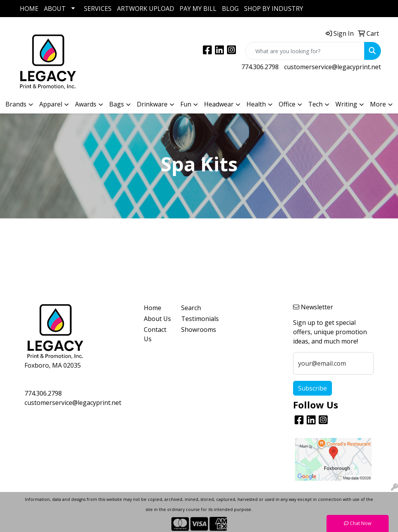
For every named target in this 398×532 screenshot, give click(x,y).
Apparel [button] (51, 104)
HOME (29, 9)
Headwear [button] (219, 104)
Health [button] (256, 104)
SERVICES (98, 9)
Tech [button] (315, 104)
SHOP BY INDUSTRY (274, 9)
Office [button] (287, 104)
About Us (157, 319)
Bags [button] (117, 104)
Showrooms (195, 330)
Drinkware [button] (152, 104)
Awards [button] (86, 104)
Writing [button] (346, 104)
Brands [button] (16, 104)
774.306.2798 (260, 67)
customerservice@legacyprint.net (333, 67)
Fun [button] (186, 104)
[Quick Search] (305, 51)
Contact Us (155, 334)
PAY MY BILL (198, 9)
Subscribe (312, 388)
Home (153, 308)
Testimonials (195, 319)
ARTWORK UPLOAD (146, 9)
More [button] (378, 104)
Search (191, 308)
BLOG (230, 9)
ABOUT (55, 9)
